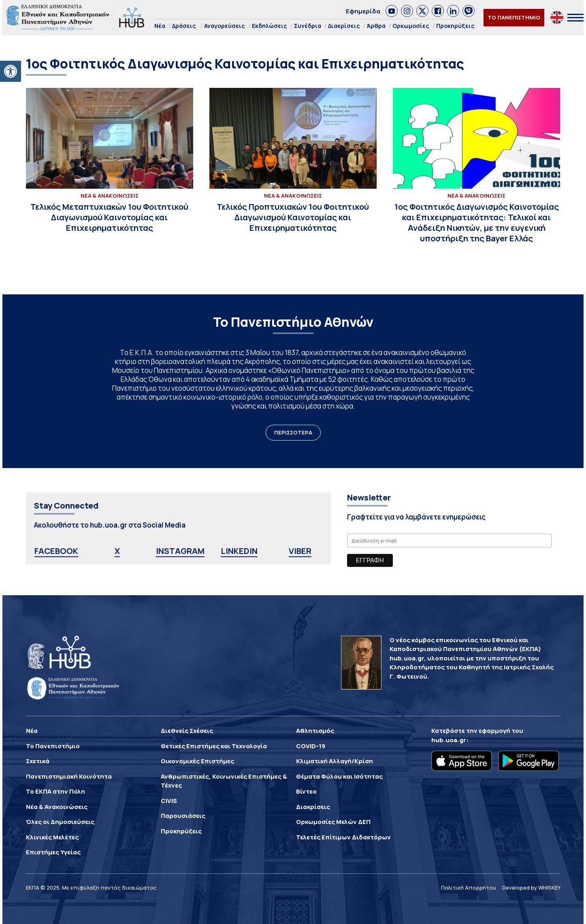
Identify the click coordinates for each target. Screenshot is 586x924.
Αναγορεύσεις (225, 26)
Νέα (160, 26)
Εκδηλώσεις (270, 26)
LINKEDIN (239, 551)
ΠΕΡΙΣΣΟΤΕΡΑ (293, 432)
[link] (392, 11)
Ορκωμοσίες (411, 26)
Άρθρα (376, 26)
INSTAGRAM (180, 551)
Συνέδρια (308, 26)
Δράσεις (184, 26)
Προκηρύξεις (455, 26)
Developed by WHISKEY (531, 888)
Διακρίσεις (344, 26)
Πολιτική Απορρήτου (469, 888)
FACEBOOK (56, 551)
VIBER (300, 551)
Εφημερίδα (363, 11)
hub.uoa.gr (449, 740)
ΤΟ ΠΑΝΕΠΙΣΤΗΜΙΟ (514, 17)
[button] (11, 71)
